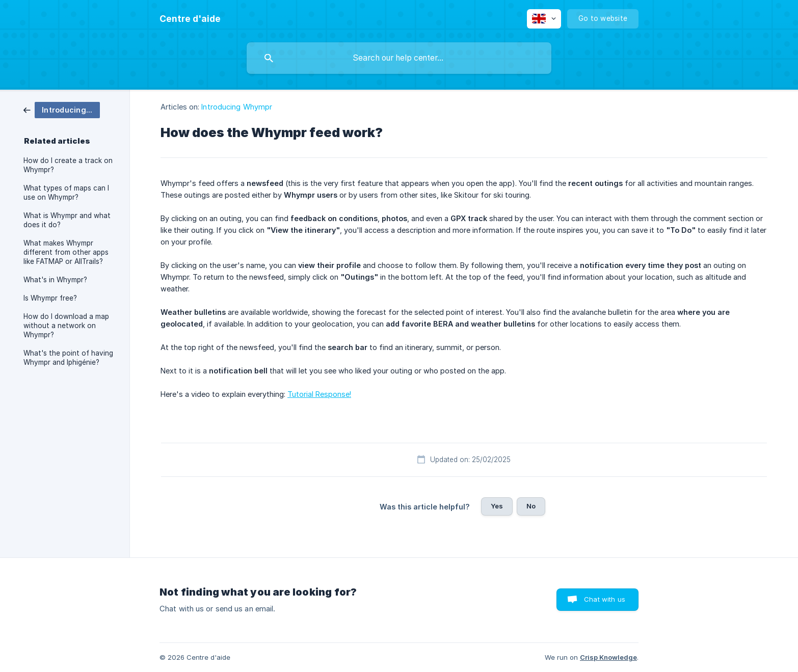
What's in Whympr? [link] (55, 280)
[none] (190, 19)
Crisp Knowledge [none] (608, 657)
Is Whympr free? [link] (50, 298)
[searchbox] (399, 58)
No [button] (531, 506)
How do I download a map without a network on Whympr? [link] (66, 326)
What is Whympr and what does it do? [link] (67, 220)
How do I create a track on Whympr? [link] (68, 165)
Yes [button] (497, 506)
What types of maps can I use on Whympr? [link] (66, 193)
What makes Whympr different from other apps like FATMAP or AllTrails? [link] (66, 252)
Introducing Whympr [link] (237, 107)
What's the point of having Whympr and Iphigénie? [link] (68, 358)
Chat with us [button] (605, 599)
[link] (62, 109)
